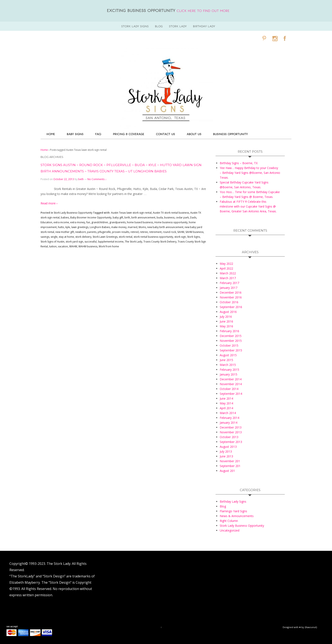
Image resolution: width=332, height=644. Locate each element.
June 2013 (226, 456)
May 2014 (226, 403)
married (133, 227)
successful (91, 242)
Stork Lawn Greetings (105, 237)
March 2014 (228, 413)
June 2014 (226, 398)
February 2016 (229, 331)
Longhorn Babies (100, 227)
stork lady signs (135, 26)
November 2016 (231, 297)
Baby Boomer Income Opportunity (91, 217)
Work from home (109, 246)
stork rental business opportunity (153, 237)
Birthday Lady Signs (233, 501)
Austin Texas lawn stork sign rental (131, 213)
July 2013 (226, 451)
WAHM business (88, 246)
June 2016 (226, 321)
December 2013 (231, 427)
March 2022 (228, 273)
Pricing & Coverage (129, 134)
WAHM (73, 246)
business (169, 217)
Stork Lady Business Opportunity (73, 213)
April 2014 (226, 408)
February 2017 (229, 283)
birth (127, 217)
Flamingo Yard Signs (233, 511)
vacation (63, 246)
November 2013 (231, 432)
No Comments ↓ (97, 179)
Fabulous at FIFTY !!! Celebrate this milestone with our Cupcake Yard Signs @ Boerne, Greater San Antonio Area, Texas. (248, 206)
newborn (81, 232)
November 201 (230, 461)
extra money (78, 222)
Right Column (229, 521)
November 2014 (231, 384)
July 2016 (226, 317)
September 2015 (231, 350)
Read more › (49, 203)
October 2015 (229, 345)
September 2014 (231, 394)
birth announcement (143, 217)
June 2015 (226, 360)
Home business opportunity (171, 222)
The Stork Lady (133, 242)
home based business (140, 222)
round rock (169, 232)
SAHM (181, 232)
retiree (144, 232)
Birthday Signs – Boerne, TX (239, 163)
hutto (61, 227)
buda (160, 217)
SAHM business (194, 232)
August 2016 (228, 312)
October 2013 (229, 437)
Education (46, 222)
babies (65, 217)
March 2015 (228, 365)
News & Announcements (237, 516)
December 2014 (231, 379)
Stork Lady (178, 26)
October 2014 (229, 389)
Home (51, 134)
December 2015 (231, 336)
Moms (142, 227)
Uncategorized (230, 530)
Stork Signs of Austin (52, 242)
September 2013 (231, 442)
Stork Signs (193, 237)
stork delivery (83, 237)
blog (159, 26)
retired (135, 232)
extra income (61, 222)
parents (92, 232)
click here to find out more (203, 11)
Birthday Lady (204, 26)
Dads (193, 217)
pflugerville (104, 232)
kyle (68, 227)
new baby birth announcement (165, 227)
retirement (155, 232)
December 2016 (231, 292)
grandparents (117, 222)
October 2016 (229, 302)
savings (45, 237)
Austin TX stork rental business (171, 213)
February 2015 (229, 370)
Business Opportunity (230, 134)
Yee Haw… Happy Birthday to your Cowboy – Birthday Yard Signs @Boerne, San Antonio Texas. (250, 173)
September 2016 (231, 307)
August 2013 (228, 447)
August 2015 (228, 355)
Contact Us (165, 134)
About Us (194, 134)
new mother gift (65, 232)
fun (88, 222)
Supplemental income (111, 242)
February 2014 (229, 418)
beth (81, 179)
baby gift (118, 217)
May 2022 (226, 264)
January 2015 (229, 374)
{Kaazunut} (311, 627)
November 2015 (231, 341)
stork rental (126, 237)
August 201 (227, 471)
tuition (53, 246)
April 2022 (226, 268)
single (54, 237)
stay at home (66, 237)
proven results (121, 232)
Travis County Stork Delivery (160, 242)
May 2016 (226, 326)
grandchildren (100, 222)
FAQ (98, 134)
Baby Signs (75, 134)
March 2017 (228, 278)
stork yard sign (74, 242)
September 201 (230, 466)
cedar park (182, 217)
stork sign (180, 237)
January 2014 (229, 423)
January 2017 (229, 288)
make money (119, 227)
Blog (223, 506)
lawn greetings (80, 227)
